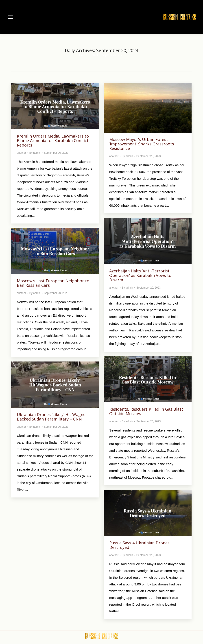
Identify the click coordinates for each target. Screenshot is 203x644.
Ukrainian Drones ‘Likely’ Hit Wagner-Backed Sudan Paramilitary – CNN (53, 417)
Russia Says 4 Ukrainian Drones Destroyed (139, 545)
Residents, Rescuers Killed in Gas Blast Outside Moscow (146, 411)
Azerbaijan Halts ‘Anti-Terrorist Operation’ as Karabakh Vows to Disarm (140, 275)
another (21, 153)
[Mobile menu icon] (11, 17)
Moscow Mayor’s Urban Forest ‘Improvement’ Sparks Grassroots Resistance (142, 144)
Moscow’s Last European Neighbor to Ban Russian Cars (53, 283)
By (35, 153)
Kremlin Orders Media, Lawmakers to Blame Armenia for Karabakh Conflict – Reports (54, 140)
